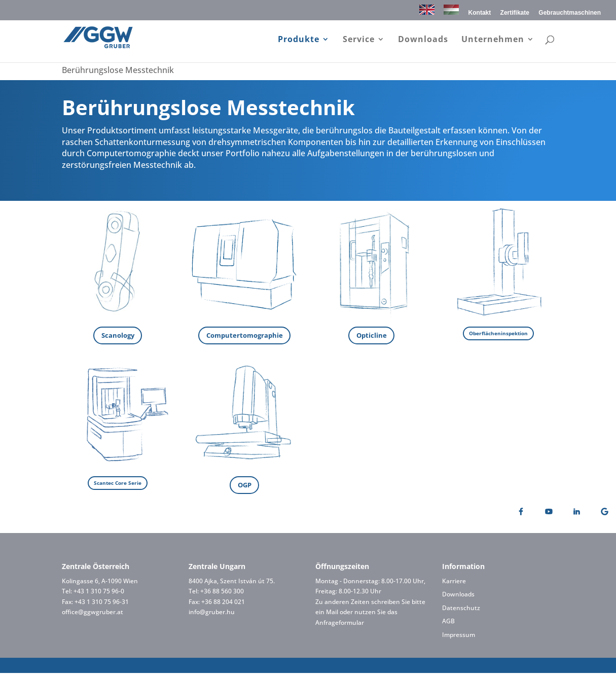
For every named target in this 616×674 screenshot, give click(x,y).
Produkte (299, 40)
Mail (332, 613)
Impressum (459, 636)
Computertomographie (244, 335)
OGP (244, 486)
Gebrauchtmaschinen (570, 13)
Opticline (372, 335)
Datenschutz (461, 609)
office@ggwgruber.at (93, 613)
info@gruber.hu (212, 613)
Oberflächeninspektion (498, 333)
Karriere (454, 582)
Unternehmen (493, 40)
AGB (448, 623)
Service (359, 40)
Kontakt (480, 13)
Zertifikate (515, 13)
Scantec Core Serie (118, 483)
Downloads (423, 40)
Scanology (118, 335)
